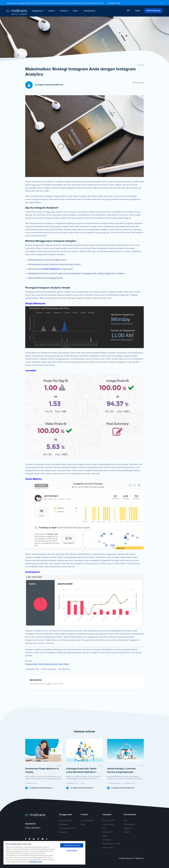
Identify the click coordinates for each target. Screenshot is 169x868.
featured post (64, 669)
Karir (126, 820)
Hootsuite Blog (31, 664)
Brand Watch (64, 664)
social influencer (51, 269)
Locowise (31, 371)
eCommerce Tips (32, 669)
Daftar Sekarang (153, 11)
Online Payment (87, 820)
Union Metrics (33, 479)
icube (82, 783)
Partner (127, 832)
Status (105, 836)
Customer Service (114, 783)
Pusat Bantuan (108, 824)
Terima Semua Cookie (72, 845)
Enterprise (63, 832)
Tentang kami (129, 824)
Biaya (75, 11)
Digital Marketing (49, 669)
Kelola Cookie (108, 848)
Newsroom (128, 828)
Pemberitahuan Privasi (111, 844)
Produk (51, 11)
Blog (104, 828)
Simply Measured (35, 303)
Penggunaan (37, 11)
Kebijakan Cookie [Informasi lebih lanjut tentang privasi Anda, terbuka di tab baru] (36, 862)
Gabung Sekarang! (114, 3)
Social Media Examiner (48, 664)
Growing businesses (67, 828)
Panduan (64, 11)
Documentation (109, 820)
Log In (138, 10)
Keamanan (107, 840)
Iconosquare (32, 572)
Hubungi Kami (89, 11)
